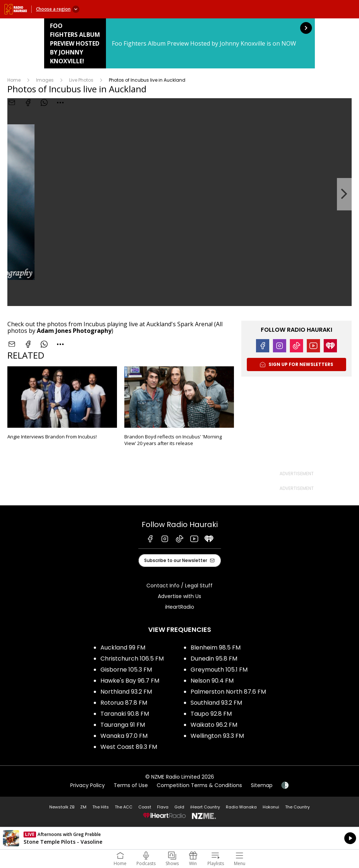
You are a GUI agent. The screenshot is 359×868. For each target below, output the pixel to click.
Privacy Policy (88, 785)
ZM (83, 807)
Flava (163, 807)
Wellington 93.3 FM (217, 736)
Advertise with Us (179, 596)
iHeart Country (205, 807)
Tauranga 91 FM (123, 725)
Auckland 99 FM (123, 648)
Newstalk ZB (62, 807)
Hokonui (271, 807)
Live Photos (81, 80)
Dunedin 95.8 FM (214, 659)
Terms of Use (131, 785)
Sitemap (262, 785)
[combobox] (60, 344)
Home (14, 80)
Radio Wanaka (241, 807)
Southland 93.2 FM (216, 703)
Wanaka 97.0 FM (124, 736)
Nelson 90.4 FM (212, 681)
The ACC (124, 807)
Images (45, 80)
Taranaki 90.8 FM (125, 714)
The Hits (101, 807)
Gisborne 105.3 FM (126, 670)
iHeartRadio (180, 607)
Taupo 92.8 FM (211, 714)
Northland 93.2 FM (126, 692)
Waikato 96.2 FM (214, 725)
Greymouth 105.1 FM (219, 670)
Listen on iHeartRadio (179, 838)
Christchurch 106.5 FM (132, 659)
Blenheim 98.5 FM (216, 648)
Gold (179, 807)
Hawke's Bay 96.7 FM (130, 681)
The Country (297, 807)
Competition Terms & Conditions (199, 785)
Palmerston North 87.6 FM (228, 692)
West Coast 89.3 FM (129, 747)
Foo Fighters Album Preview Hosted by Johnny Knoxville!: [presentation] (179, 43)
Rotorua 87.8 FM (124, 703)
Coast (145, 807)
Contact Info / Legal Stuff (179, 586)
